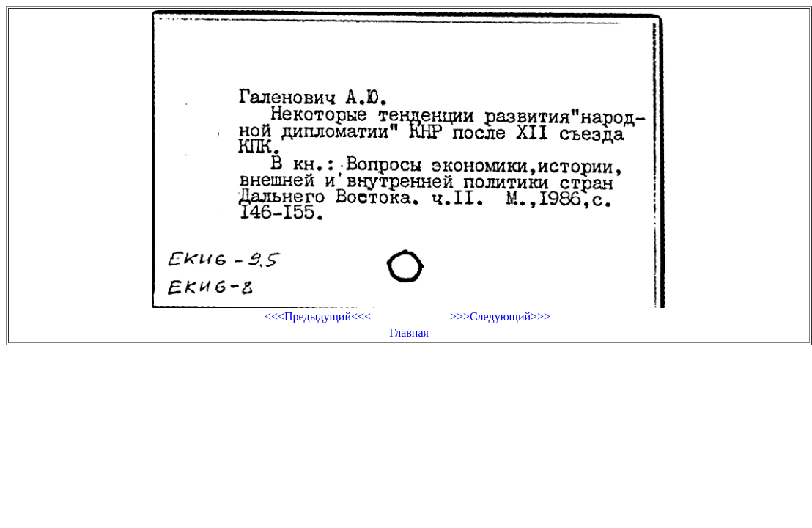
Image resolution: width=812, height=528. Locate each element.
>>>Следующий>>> (500, 316)
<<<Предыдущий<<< (318, 316)
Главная (409, 333)
